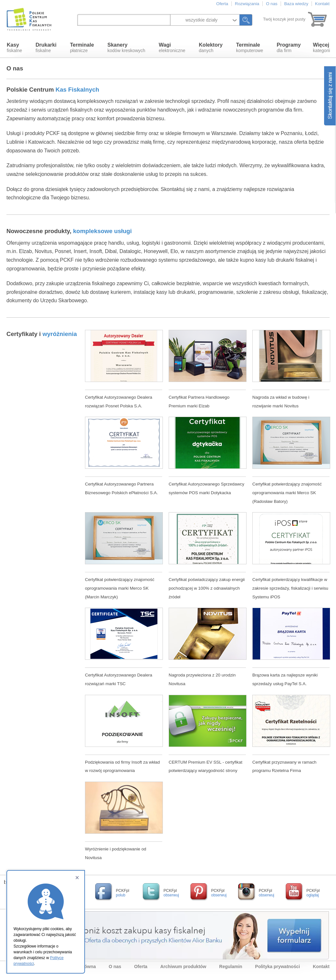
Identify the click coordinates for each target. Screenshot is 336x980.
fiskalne (14, 48)
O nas (272, 4)
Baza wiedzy (296, 4)
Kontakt (322, 4)
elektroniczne (172, 48)
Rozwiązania (247, 4)
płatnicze (82, 48)
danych (211, 48)
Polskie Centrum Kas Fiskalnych (30, 19)
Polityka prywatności (278, 966)
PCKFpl (122, 893)
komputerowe (250, 48)
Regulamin (231, 966)
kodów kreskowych (126, 48)
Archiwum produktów (183, 966)
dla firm (289, 48)
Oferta (222, 4)
